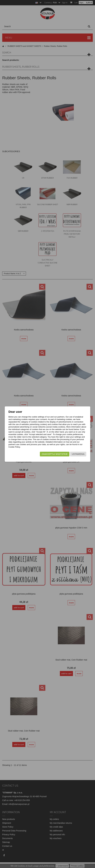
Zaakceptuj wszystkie (55, 454)
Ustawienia (78, 454)
